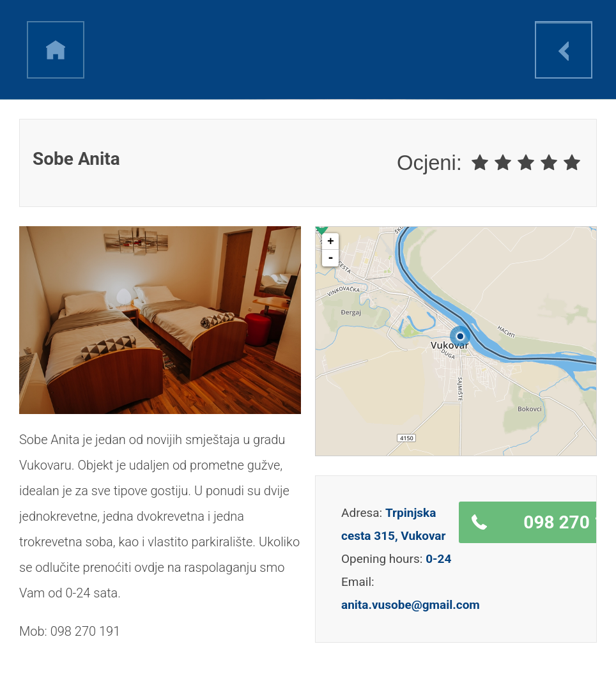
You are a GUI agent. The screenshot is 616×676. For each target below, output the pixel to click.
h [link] (56, 50)
